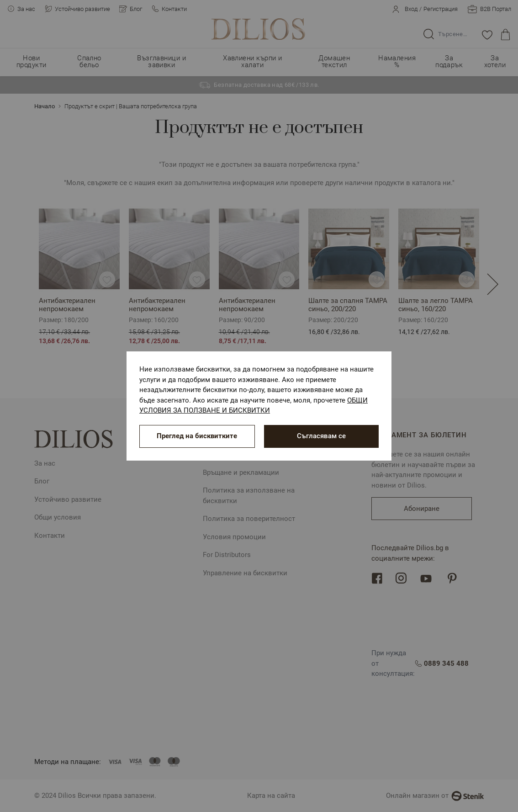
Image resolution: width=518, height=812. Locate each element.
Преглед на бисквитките (197, 436)
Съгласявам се (321, 436)
